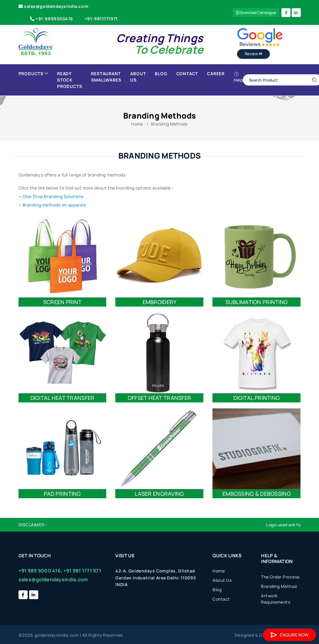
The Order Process (280, 577)
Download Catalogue (256, 13)
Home (137, 124)
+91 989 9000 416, (41, 571)
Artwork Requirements (276, 599)
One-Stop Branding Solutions (53, 196)
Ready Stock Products (70, 80)
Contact (187, 74)
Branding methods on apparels (54, 205)
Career (216, 74)
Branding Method (279, 586)
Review (253, 54)
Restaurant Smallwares (106, 77)
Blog (161, 74)
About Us (138, 77)
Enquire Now (289, 635)
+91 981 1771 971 (82, 571)
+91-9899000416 (51, 19)
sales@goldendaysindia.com (54, 6)
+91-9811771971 (101, 19)
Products (33, 74)
